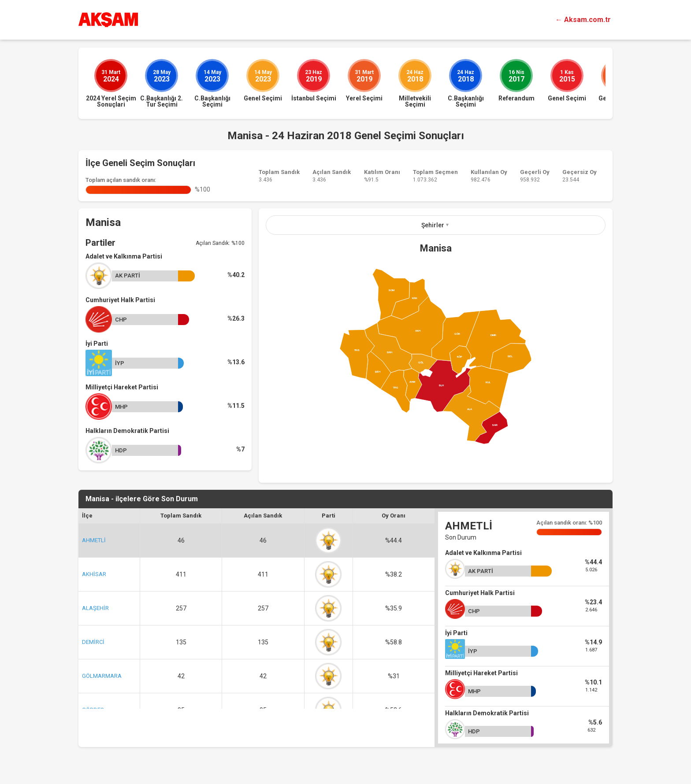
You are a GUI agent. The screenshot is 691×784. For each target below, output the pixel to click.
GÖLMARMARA (102, 676)
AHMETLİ (94, 540)
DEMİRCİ (93, 642)
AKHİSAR (94, 574)
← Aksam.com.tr (583, 20)
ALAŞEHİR (95, 608)
